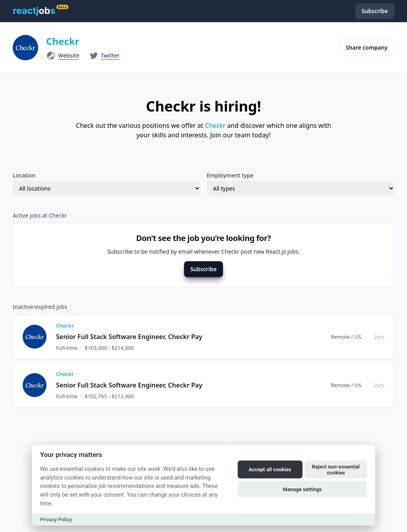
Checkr (63, 41)
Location (24, 175)
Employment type (230, 175)
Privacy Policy (56, 519)
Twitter (110, 55)
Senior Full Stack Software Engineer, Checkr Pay (129, 337)
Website (69, 55)
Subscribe (203, 269)
